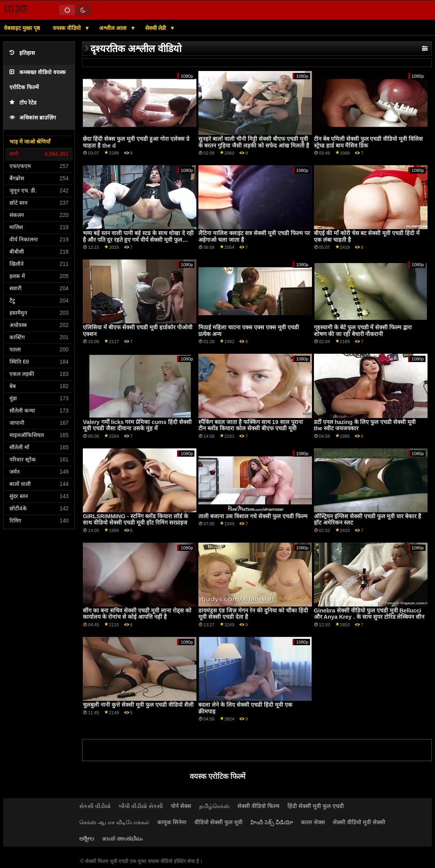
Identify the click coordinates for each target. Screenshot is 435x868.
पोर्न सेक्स (181, 806)
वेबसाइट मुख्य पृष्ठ (22, 28)
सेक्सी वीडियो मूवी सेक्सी (359, 822)
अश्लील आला (114, 28)
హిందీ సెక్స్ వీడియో (272, 822)
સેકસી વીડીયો (95, 806)
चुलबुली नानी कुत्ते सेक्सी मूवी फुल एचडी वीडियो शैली (138, 705)
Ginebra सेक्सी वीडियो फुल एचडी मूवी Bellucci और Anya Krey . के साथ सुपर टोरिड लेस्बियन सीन (369, 614)
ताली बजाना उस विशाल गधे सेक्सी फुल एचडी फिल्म (253, 516)
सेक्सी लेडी (157, 28)
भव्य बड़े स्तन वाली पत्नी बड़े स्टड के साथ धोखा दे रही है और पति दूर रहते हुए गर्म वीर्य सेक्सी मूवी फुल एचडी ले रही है (138, 240)
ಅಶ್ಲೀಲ (87, 838)
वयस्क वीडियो (68, 28)
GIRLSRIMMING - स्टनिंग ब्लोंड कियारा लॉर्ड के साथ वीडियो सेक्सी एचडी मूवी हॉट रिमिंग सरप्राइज (135, 520)
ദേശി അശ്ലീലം (122, 838)
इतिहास (22, 53)
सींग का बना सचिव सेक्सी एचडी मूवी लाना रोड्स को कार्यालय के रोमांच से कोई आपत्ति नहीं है (137, 614)
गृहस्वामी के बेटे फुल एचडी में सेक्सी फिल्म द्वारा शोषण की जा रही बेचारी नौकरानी (363, 331)
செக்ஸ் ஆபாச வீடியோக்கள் (114, 822)
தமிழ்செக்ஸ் (214, 806)
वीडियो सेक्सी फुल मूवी (218, 822)
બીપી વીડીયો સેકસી (141, 806)
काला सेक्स (313, 822)
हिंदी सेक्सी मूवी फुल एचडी (316, 806)
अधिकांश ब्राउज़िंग (33, 118)
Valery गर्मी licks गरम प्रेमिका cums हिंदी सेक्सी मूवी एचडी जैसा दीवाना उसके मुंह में (137, 425)
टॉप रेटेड (23, 103)
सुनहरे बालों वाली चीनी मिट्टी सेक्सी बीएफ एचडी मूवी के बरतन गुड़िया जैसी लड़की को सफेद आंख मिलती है (254, 142)
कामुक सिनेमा (172, 822)
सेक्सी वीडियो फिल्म (259, 806)
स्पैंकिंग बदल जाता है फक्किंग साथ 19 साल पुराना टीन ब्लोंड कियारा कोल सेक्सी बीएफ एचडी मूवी (251, 425)
